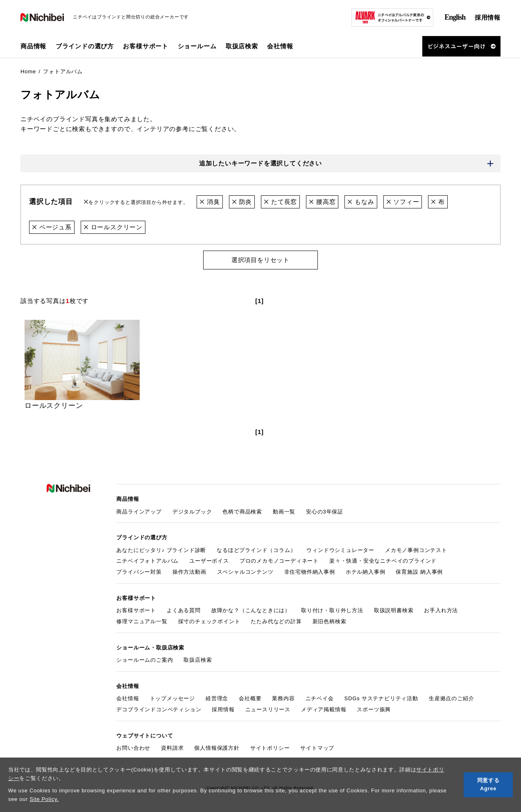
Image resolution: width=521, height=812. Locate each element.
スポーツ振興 (374, 709)
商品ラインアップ (139, 512)
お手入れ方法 (441, 610)
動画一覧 (284, 512)
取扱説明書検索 (394, 610)
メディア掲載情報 (324, 709)
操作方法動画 (189, 572)
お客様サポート (136, 610)
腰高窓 (322, 202)
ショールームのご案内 (145, 660)
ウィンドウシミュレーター (340, 550)
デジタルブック (192, 512)
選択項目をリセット (260, 260)
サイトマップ (317, 748)
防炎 (242, 202)
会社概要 (250, 698)
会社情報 (128, 698)
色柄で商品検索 (242, 512)
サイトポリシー (270, 748)
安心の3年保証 (325, 512)
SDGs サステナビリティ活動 (381, 698)
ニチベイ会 (320, 698)
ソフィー (403, 202)
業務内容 (283, 698)
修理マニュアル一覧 (142, 621)
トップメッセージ (172, 698)
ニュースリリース (268, 709)
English (455, 17)
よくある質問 (184, 610)
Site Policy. (44, 799)
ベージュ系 (52, 227)
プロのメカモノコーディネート (279, 561)
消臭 (210, 202)
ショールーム (197, 46)
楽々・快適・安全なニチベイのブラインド (383, 561)
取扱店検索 (242, 46)
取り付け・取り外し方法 (332, 610)
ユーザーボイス (209, 561)
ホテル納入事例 (366, 572)
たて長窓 (280, 202)
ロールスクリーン (113, 227)
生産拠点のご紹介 (451, 698)
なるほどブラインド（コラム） (256, 550)
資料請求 (172, 748)
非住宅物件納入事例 (310, 572)
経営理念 (217, 698)
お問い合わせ (133, 748)
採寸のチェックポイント (209, 621)
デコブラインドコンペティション (159, 709)
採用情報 (488, 17)
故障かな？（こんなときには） (251, 610)
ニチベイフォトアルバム (147, 561)
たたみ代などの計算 (276, 621)
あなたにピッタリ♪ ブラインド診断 (161, 550)
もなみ (361, 202)
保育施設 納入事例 (419, 572)
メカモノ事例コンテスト (416, 550)
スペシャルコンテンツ (245, 572)
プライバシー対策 (139, 572)
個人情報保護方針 (217, 748)
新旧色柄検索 (330, 621)
